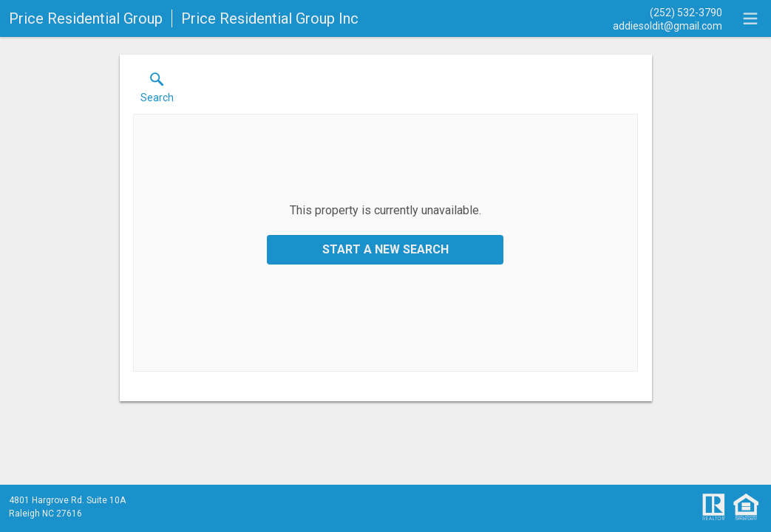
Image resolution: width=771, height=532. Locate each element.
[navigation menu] (750, 18)
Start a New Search (385, 249)
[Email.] (668, 25)
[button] (157, 91)
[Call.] (668, 12)
